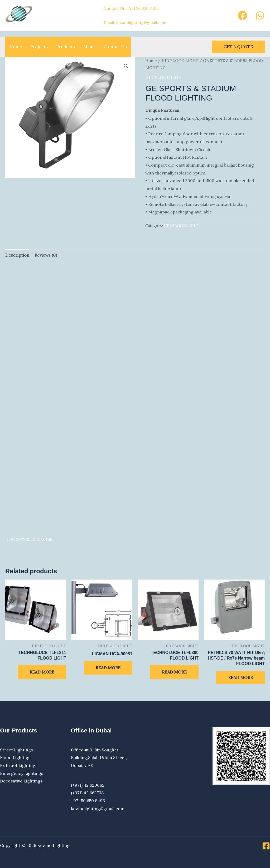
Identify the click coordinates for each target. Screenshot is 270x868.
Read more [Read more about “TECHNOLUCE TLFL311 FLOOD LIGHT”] (42, 672)
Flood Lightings (16, 757)
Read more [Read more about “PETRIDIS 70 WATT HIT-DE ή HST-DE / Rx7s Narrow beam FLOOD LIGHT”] (240, 677)
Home (16, 47)
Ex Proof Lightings (19, 765)
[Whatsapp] (260, 16)
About (89, 47)
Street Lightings (16, 750)
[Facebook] (243, 16)
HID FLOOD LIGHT (180, 61)
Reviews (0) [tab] (46, 255)
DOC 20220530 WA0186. (29, 539)
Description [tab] (17, 255)
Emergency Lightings (22, 773)
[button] (238, 47)
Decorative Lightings (21, 781)
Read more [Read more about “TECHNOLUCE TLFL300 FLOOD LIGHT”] (174, 672)
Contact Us (115, 47)
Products (66, 47)
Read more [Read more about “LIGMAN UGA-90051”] (108, 668)
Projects (39, 47)
